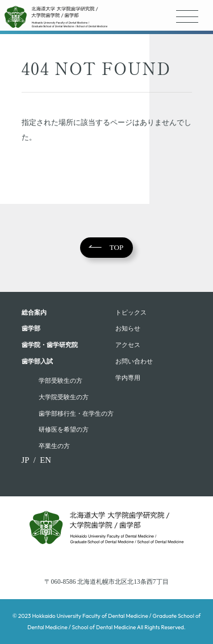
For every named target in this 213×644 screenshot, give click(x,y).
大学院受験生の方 (64, 397)
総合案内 (34, 312)
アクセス (128, 345)
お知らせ (128, 328)
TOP (117, 247)
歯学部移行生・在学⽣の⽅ (76, 413)
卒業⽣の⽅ (54, 446)
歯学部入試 (37, 361)
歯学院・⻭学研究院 (50, 345)
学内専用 (128, 378)
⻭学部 (31, 328)
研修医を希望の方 (64, 429)
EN (45, 460)
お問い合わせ (134, 361)
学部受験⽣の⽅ (60, 380)
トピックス (131, 312)
